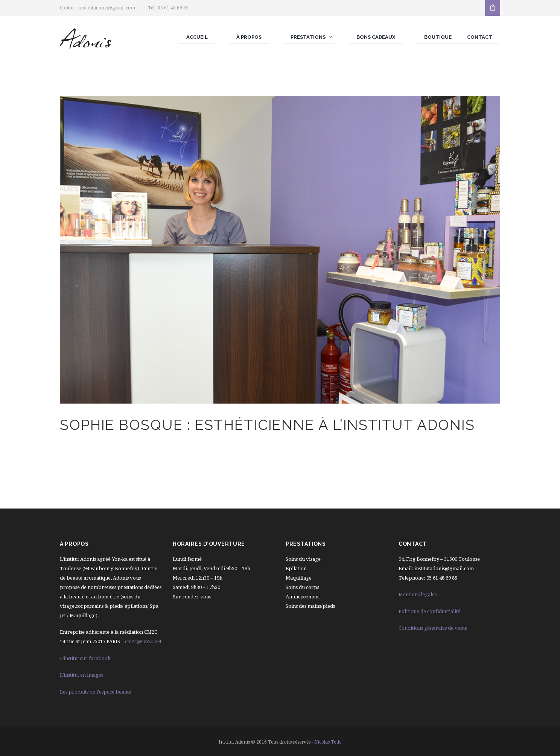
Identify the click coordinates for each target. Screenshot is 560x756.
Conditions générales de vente (433, 628)
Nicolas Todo (328, 742)
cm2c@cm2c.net (143, 641)
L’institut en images (81, 675)
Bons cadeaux (376, 37)
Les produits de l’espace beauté (96, 692)
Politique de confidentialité (429, 611)
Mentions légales (418, 594)
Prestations (308, 37)
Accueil (197, 37)
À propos (249, 37)
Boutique (438, 37)
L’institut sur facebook (85, 658)
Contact (480, 37)
